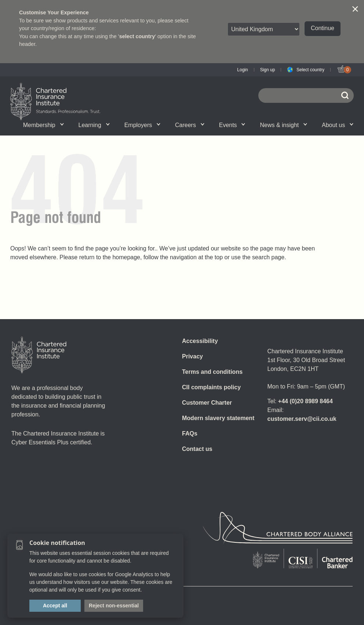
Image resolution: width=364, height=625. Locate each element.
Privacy (192, 356)
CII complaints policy (211, 387)
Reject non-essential (114, 606)
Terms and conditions (212, 372)
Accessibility (200, 341)
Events (232, 125)
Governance (115, 125)
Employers (142, 125)
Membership (43, 125)
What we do (73, 125)
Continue (323, 28)
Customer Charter (207, 403)
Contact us (197, 449)
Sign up (268, 70)
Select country (310, 70)
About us (338, 125)
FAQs (190, 433)
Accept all (55, 606)
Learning (94, 125)
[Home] (39, 355)
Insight (169, 125)
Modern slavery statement (218, 418)
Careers (190, 125)
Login (242, 70)
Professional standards (169, 125)
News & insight (283, 125)
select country (137, 36)
